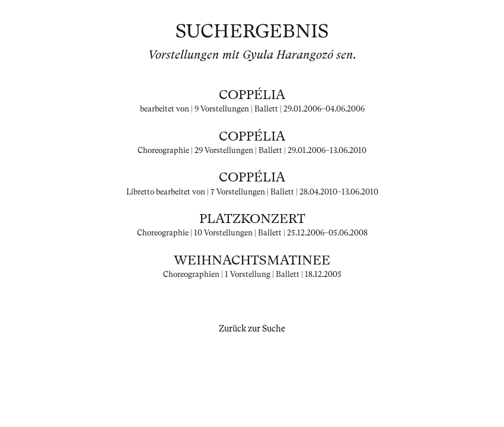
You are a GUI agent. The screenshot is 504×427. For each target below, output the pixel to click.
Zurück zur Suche (252, 329)
